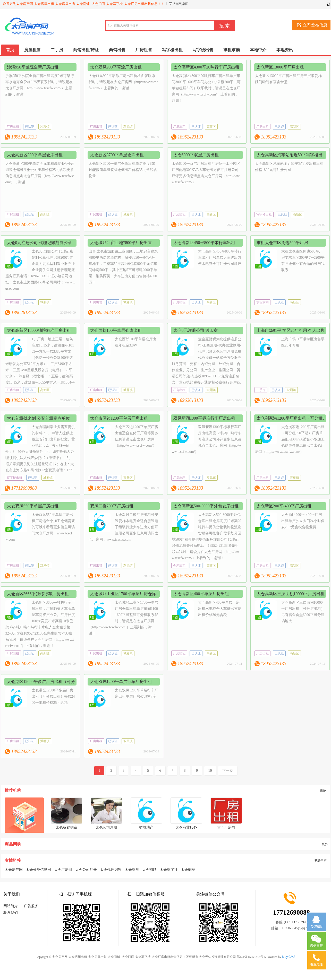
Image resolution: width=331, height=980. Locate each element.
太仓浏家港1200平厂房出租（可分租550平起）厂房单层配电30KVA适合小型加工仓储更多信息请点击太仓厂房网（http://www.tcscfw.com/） (290, 439)
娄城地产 (146, 827)
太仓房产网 (14, 870)
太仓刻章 (132, 870)
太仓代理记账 (111, 870)
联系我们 (11, 913)
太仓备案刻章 (66, 827)
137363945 (299, 922)
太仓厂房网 (226, 827)
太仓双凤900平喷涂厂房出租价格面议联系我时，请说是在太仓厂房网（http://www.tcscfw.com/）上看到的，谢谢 (123, 82)
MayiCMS (289, 957)
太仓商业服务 (186, 827)
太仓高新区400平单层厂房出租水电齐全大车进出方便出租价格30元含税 (220, 609)
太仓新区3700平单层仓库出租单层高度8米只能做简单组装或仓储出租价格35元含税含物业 (123, 170)
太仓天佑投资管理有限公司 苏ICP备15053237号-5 (232, 957)
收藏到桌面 (181, 4)
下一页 (228, 771)
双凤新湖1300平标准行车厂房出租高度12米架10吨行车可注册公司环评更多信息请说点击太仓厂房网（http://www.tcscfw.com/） (207, 439)
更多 (323, 790)
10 (210, 771)
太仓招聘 (149, 870)
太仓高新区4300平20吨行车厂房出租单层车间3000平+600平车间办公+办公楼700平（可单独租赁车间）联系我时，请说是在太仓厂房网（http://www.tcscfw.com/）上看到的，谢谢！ (206, 88)
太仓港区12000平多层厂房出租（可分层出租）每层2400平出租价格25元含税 (53, 696)
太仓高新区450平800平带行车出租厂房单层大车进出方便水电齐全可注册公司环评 (220, 258)
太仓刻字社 (169, 870)
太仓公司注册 (106, 827)
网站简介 (11, 906)
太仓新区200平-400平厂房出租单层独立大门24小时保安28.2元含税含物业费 (303, 521)
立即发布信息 (315, 25)
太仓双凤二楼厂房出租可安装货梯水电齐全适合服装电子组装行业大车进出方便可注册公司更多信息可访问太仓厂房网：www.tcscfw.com (123, 527)
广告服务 (31, 906)
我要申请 (321, 860)
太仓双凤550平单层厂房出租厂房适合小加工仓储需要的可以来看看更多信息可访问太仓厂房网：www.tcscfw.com (40, 527)
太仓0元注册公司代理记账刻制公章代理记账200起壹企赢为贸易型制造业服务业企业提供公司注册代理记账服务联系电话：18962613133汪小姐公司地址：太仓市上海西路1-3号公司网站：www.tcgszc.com (40, 270)
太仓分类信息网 (38, 870)
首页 (10, 50)
